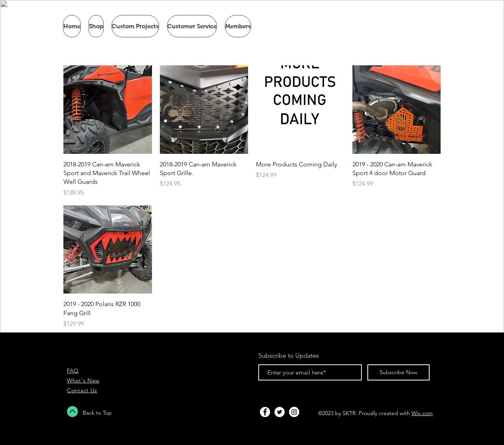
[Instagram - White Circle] (294, 412)
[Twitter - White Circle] (280, 412)
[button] (96, 26)
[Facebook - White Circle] (265, 412)
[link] (409, 26)
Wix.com (422, 413)
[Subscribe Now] (398, 372)
